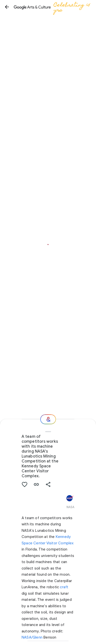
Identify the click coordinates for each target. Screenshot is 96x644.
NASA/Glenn (32, 637)
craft (64, 587)
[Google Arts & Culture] (53, 7)
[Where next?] (48, 419)
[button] (7, 7)
